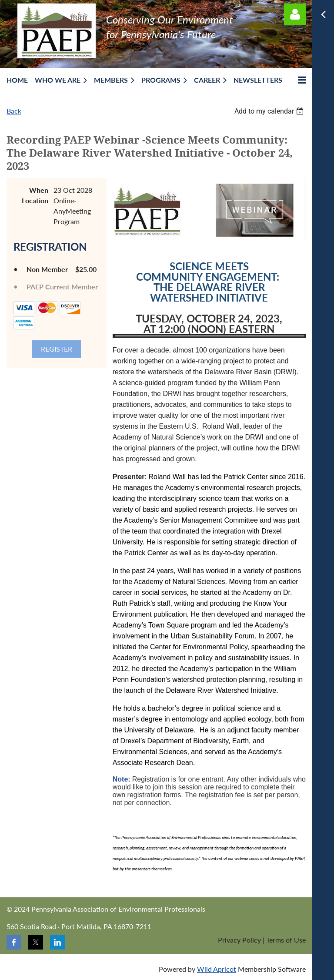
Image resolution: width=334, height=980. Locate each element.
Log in (295, 14)
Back (14, 111)
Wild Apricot (217, 969)
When (39, 190)
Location (35, 200)
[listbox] (270, 111)
